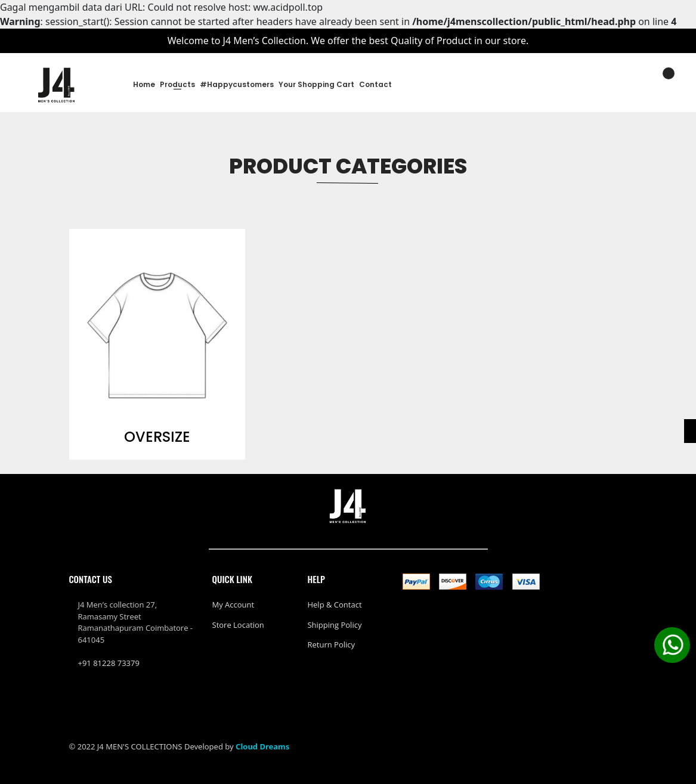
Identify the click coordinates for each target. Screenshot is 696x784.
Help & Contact (334, 605)
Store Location (238, 625)
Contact (375, 84)
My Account (233, 605)
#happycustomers (237, 84)
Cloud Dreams (262, 746)
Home (144, 84)
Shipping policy (334, 625)
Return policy (331, 644)
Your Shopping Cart (316, 84)
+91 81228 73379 (109, 663)
